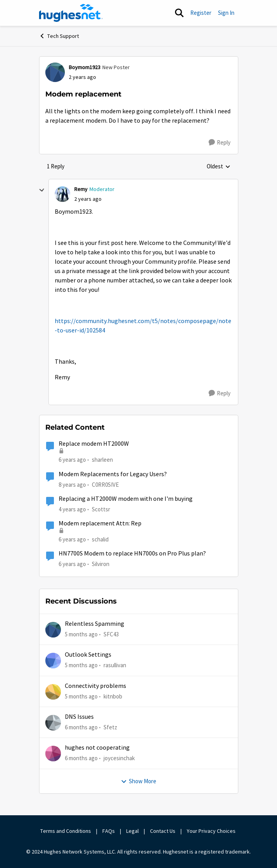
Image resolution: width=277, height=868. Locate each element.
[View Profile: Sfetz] (53, 723)
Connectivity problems (96, 686)
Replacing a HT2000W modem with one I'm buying (126, 499)
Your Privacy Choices (212, 831)
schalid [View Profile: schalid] (100, 539)
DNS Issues (79, 717)
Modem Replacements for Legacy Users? (113, 474)
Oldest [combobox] (219, 167)
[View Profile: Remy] (63, 194)
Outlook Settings (88, 655)
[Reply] (220, 143)
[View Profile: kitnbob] (53, 692)
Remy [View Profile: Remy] (81, 189)
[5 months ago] (81, 635)
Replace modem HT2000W (94, 444)
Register (201, 13)
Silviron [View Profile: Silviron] (101, 564)
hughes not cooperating (97, 748)
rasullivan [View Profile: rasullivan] (115, 665)
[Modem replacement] (88, 199)
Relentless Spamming (95, 624)
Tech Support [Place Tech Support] (59, 36)
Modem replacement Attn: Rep (100, 523)
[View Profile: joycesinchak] (53, 754)
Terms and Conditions (66, 831)
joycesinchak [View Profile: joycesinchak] (119, 758)
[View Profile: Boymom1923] (55, 72)
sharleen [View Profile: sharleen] (102, 460)
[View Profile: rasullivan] (53, 661)
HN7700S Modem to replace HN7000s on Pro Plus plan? (132, 554)
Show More (138, 781)
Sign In (226, 13)
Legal (132, 831)
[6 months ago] (81, 728)
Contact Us (163, 831)
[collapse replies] (42, 190)
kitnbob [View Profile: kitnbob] (113, 696)
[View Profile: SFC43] (53, 630)
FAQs (109, 831)
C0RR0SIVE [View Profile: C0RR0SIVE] (105, 484)
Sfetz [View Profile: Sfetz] (110, 727)
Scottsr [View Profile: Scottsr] (101, 509)
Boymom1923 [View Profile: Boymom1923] (85, 67)
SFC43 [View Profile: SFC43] (111, 634)
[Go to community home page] (71, 13)
